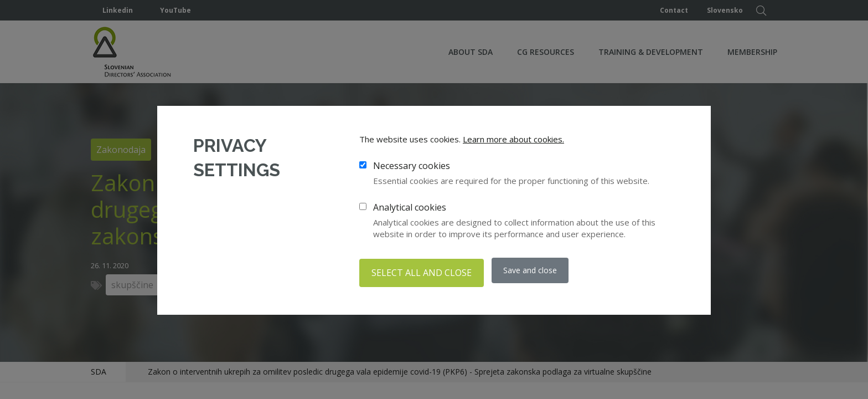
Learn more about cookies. (513, 141)
